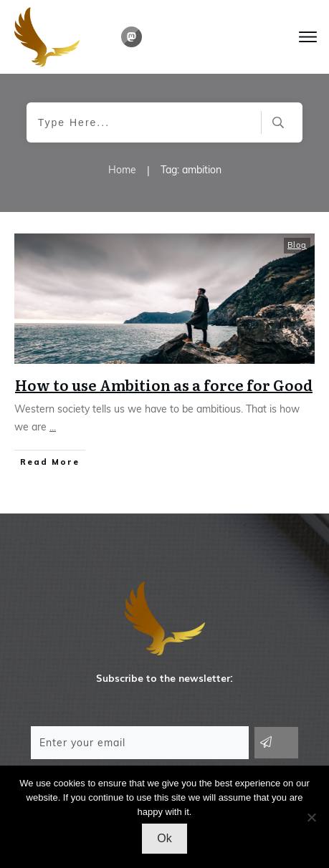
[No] (311, 817)
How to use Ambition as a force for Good (164, 385)
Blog (297, 245)
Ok (164, 838)
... (53, 427)
